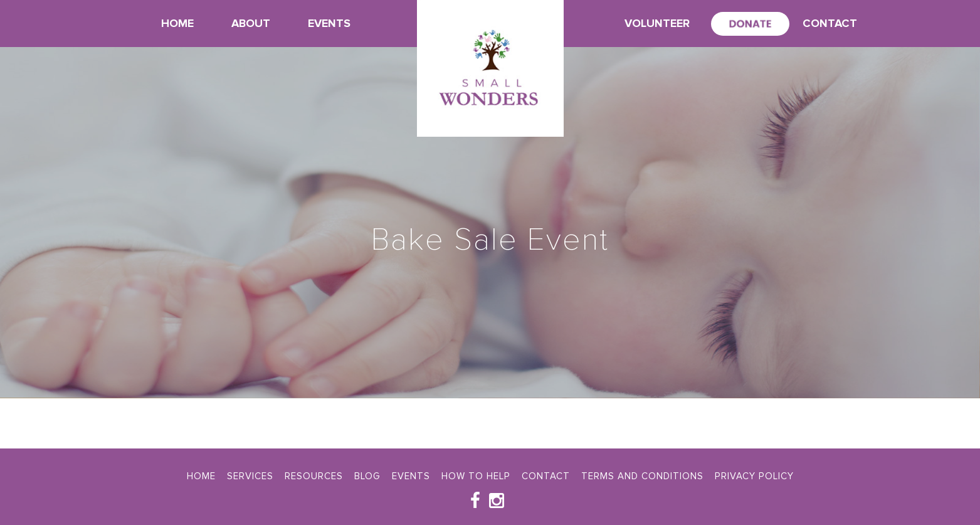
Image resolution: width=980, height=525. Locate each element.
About (251, 23)
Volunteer (657, 23)
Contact (830, 23)
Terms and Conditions (642, 476)
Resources (314, 476)
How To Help (476, 476)
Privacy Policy (754, 476)
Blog (367, 476)
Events (329, 23)
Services (250, 476)
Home (177, 23)
